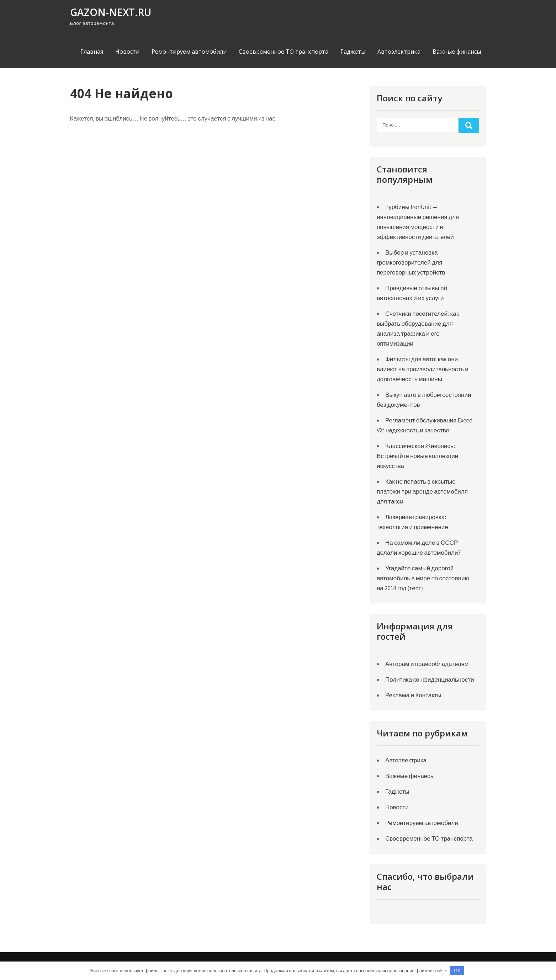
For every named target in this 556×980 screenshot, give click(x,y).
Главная (92, 52)
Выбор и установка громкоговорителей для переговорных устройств (411, 262)
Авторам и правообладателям (427, 664)
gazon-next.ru (111, 12)
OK (457, 971)
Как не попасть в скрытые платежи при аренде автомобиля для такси (422, 491)
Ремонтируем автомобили (189, 52)
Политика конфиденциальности (430, 680)
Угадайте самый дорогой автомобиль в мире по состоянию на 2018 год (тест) (423, 578)
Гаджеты (353, 52)
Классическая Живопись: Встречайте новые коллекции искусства (417, 456)
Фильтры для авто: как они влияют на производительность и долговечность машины (423, 369)
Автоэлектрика (399, 52)
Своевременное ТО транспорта (284, 52)
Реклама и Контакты (413, 695)
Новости (127, 52)
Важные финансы (457, 52)
